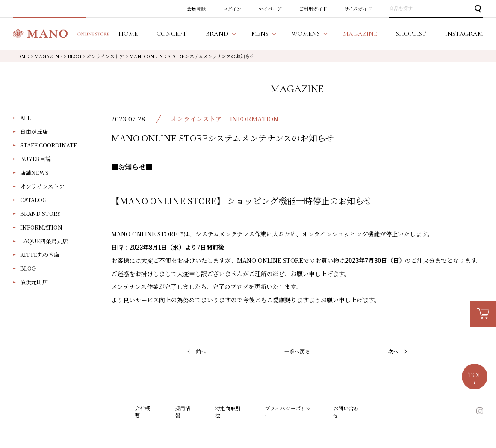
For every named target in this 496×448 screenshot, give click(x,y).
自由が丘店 (34, 131)
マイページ (270, 9)
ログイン (232, 9)
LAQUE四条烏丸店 (44, 241)
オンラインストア (42, 186)
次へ (393, 351)
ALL (25, 118)
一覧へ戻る (297, 351)
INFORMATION (41, 227)
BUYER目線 (35, 159)
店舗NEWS (34, 172)
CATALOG (33, 200)
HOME (21, 56)
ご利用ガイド (313, 9)
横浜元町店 (34, 282)
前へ (201, 351)
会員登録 (196, 9)
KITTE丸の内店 (40, 255)
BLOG (28, 268)
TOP (475, 375)
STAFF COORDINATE (49, 145)
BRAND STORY (40, 214)
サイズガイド (358, 9)
